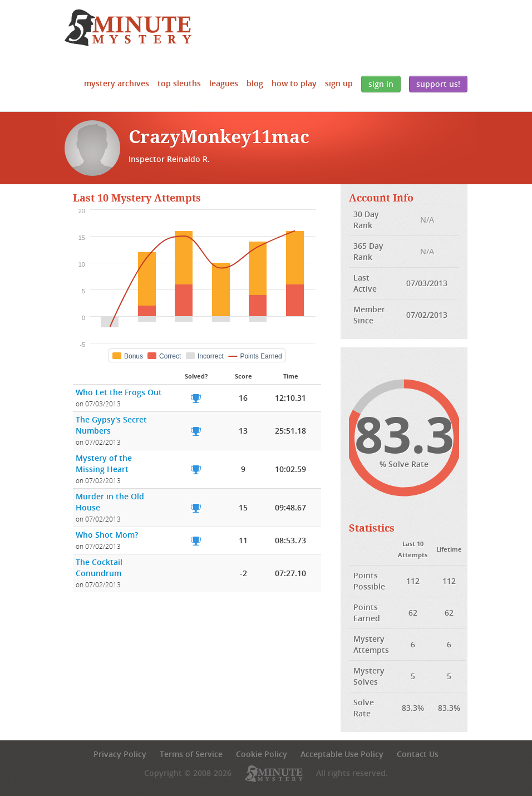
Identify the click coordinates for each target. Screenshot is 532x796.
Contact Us (418, 754)
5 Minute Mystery (128, 28)
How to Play (294, 83)
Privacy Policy (120, 754)
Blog (255, 83)
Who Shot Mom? (107, 535)
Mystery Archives (117, 83)
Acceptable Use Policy (342, 754)
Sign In (381, 84)
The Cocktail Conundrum (99, 567)
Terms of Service (191, 754)
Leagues (224, 83)
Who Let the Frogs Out (119, 392)
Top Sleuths (179, 83)
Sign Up (339, 83)
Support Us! (438, 84)
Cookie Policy (262, 754)
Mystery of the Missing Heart (104, 463)
